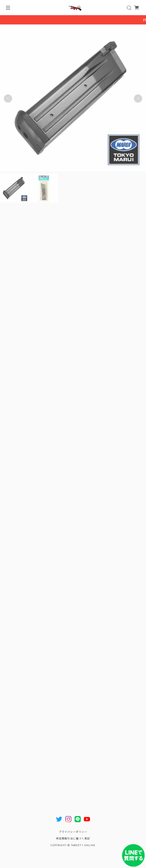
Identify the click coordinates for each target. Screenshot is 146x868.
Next (138, 99)
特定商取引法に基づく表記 (73, 839)
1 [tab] (70, 177)
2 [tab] (76, 177)
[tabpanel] (73, 99)
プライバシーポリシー (73, 832)
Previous (8, 99)
